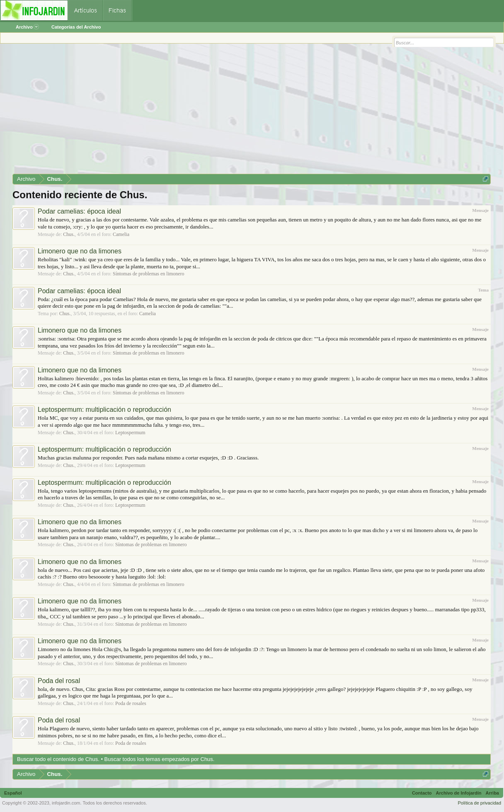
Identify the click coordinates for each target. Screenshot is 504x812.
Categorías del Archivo (76, 27)
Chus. (69, 234)
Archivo (27, 27)
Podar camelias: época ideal (79, 211)
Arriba (492, 793)
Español (13, 793)
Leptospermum (130, 433)
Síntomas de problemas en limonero (149, 274)
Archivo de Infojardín (459, 793)
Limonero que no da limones (80, 251)
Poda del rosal (59, 681)
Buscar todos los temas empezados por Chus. (160, 759)
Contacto (422, 793)
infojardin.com (66, 803)
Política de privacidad (479, 803)
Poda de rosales (131, 703)
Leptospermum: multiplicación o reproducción (104, 410)
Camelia (121, 234)
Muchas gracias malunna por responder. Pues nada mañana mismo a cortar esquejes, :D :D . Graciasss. (148, 458)
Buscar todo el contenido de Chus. (58, 759)
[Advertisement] (252, 112)
